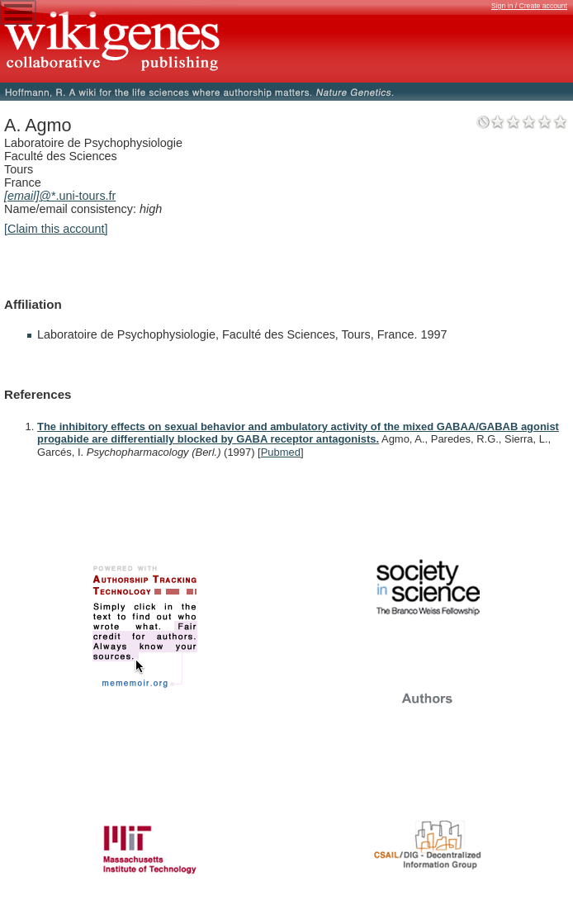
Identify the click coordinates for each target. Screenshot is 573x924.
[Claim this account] (56, 229)
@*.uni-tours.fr (60, 196)
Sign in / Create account (529, 6)
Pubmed (281, 452)
